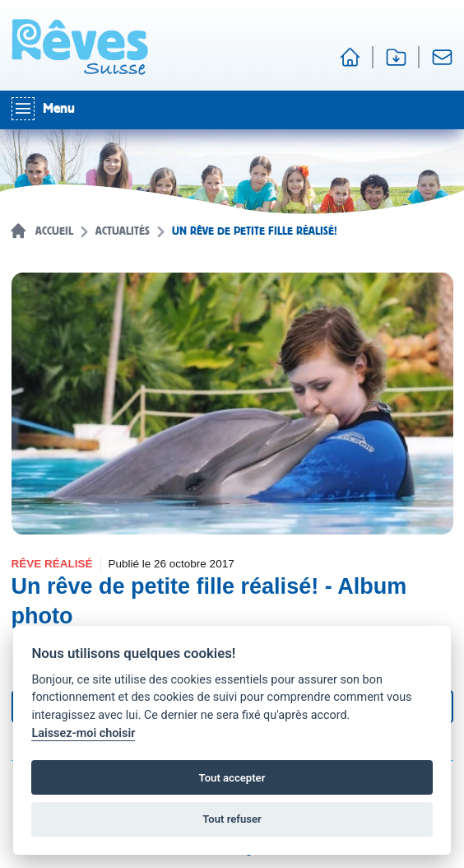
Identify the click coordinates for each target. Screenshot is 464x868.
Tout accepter (232, 778)
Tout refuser (232, 819)
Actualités (123, 231)
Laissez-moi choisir (83, 733)
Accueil (54, 231)
